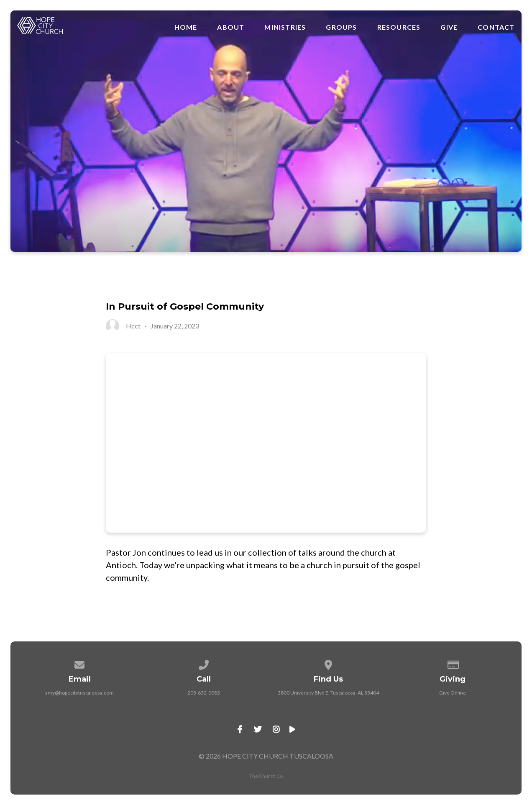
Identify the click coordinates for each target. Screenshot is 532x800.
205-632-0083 (204, 693)
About (231, 27)
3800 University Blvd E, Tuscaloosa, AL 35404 (328, 693)
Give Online (453, 693)
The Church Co (266, 776)
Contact (496, 27)
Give (449, 27)
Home (186, 27)
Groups (341, 27)
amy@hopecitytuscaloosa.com (79, 693)
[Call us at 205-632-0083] (204, 663)
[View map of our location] (328, 663)
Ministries (285, 27)
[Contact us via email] (79, 663)
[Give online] (453, 663)
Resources (399, 27)
